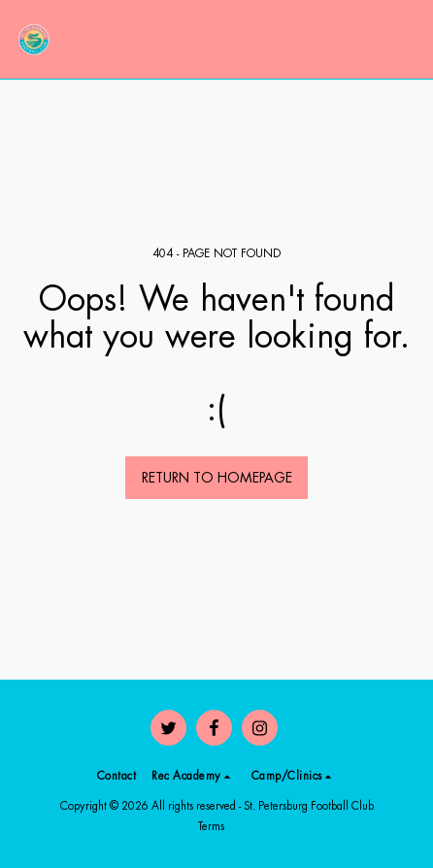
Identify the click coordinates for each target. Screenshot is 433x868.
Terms (211, 826)
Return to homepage (217, 478)
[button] (407, 40)
